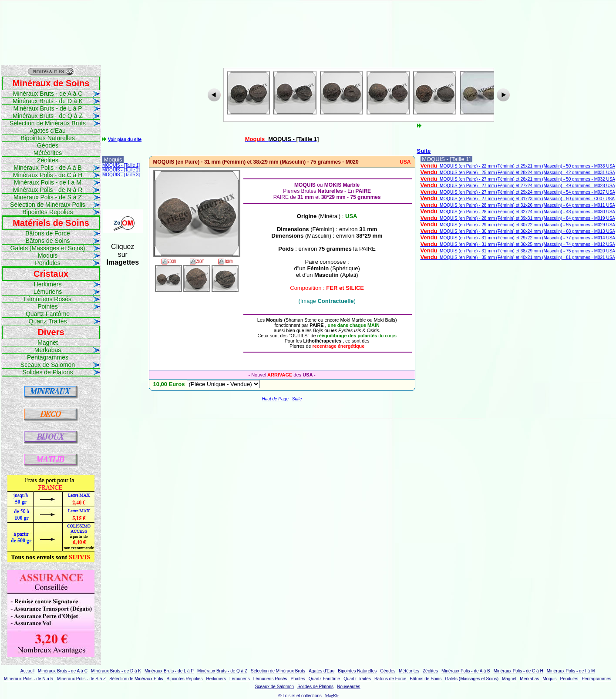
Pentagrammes (48, 357)
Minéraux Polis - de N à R (48, 190)
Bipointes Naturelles (48, 138)
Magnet (48, 343)
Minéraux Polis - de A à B (47, 168)
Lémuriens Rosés (48, 299)
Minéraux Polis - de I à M (48, 182)
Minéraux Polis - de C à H (48, 175)
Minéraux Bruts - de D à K (48, 101)
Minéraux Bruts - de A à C (48, 94)
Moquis (48, 255)
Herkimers (48, 284)
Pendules (47, 263)
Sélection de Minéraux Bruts (48, 123)
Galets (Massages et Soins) (48, 248)
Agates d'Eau (48, 131)
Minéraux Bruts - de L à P (47, 108)
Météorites (48, 153)
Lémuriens (48, 292)
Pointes (48, 306)
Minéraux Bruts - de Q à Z (48, 116)
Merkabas (48, 350)
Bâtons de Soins (48, 241)
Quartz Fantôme (48, 314)
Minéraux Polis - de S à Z (48, 197)
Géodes (48, 145)
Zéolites (48, 160)
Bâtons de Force (48, 233)
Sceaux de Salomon (48, 365)
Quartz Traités (48, 321)
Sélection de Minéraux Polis (48, 205)
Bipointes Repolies (48, 212)
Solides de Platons (48, 372)
